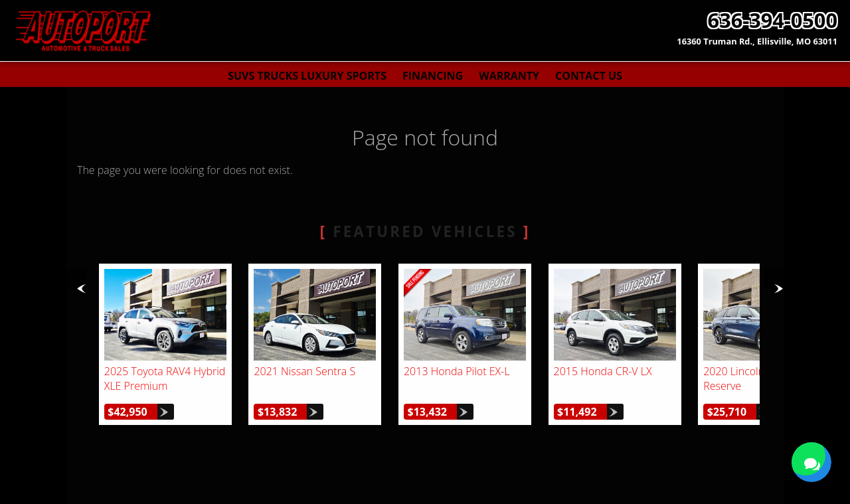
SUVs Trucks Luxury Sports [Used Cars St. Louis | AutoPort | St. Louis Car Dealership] (307, 76)
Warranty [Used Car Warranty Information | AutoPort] (509, 76)
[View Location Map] (757, 42)
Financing (433, 76)
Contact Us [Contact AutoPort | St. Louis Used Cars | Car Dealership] (589, 76)
